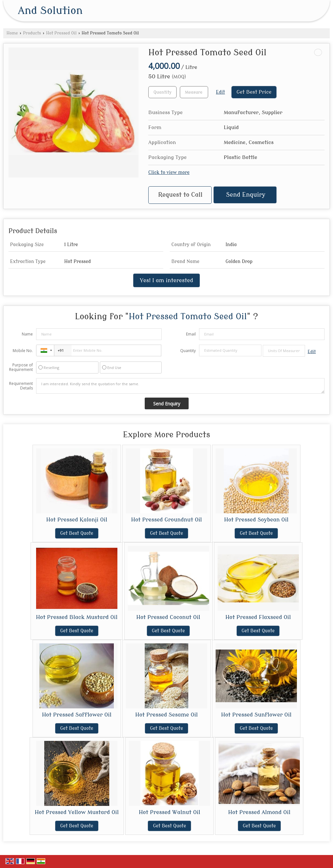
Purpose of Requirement (21, 367)
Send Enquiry (246, 195)
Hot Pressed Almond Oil (260, 812)
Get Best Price (254, 92)
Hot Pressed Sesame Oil (167, 715)
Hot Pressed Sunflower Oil (256, 715)
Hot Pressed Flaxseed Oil (258, 617)
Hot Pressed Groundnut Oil (166, 520)
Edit (220, 92)
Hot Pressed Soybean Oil (256, 520)
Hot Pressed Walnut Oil (170, 812)
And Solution (50, 11)
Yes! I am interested (166, 280)
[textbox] (194, 92)
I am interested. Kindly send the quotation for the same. (180, 386)
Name (27, 334)
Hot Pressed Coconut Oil (168, 617)
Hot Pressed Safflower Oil (77, 715)
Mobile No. (23, 351)
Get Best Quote (77, 533)
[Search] (311, 12)
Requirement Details (21, 386)
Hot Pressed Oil (61, 33)
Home (12, 33)
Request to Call (180, 195)
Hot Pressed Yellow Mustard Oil (77, 812)
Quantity (188, 351)
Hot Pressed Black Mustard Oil (77, 617)
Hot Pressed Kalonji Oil (77, 520)
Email (191, 334)
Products (32, 33)
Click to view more (169, 172)
